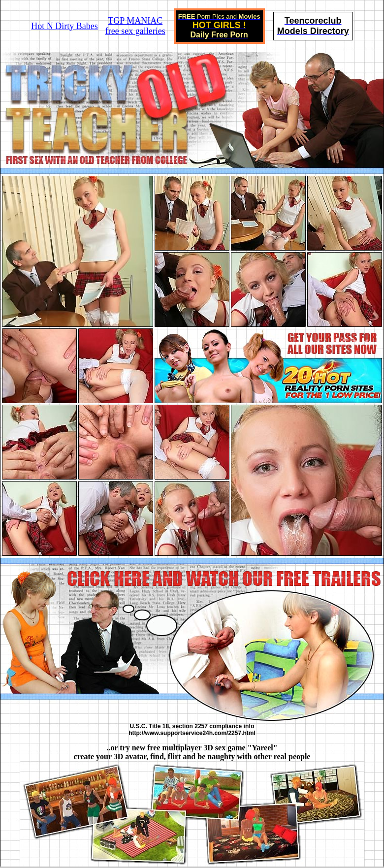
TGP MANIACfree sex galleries (135, 26)
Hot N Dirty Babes (64, 26)
